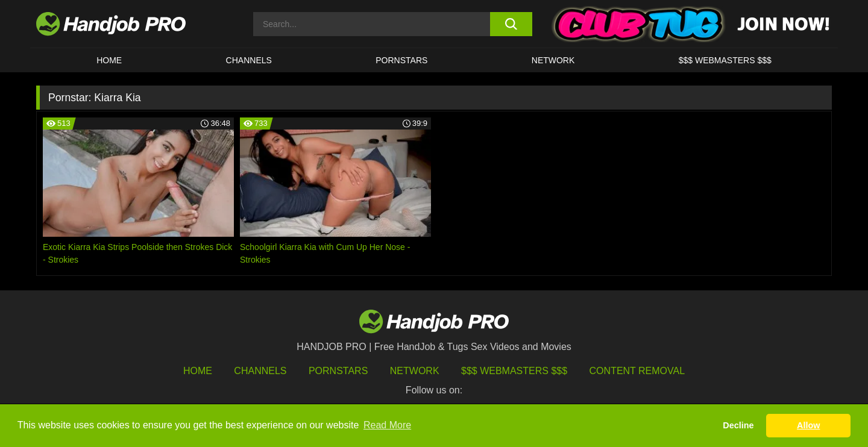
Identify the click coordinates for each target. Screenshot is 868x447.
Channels (260, 371)
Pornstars (401, 60)
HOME (109, 60)
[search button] (511, 24)
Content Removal (637, 371)
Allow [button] (808, 425)
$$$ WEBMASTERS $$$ (725, 60)
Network (553, 60)
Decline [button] (738, 425)
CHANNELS (249, 60)
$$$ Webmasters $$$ (514, 371)
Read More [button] (387, 425)
